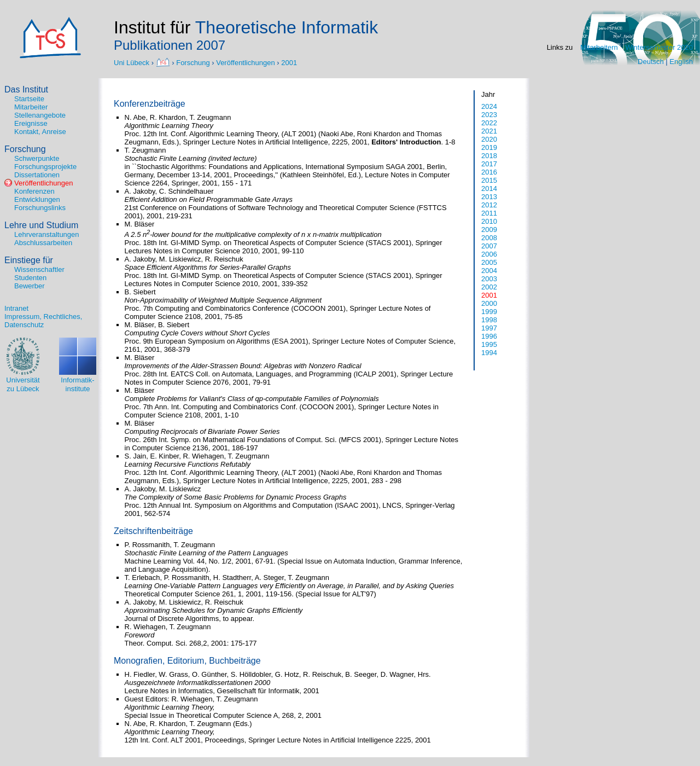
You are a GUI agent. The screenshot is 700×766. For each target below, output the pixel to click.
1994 (489, 353)
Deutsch (651, 62)
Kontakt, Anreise (40, 132)
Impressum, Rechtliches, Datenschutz (43, 321)
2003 (489, 279)
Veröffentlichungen (245, 62)
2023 (489, 115)
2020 (489, 139)
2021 (489, 131)
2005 (489, 262)
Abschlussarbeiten (43, 243)
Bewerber (30, 286)
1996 (489, 336)
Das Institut (26, 89)
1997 (489, 328)
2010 (489, 221)
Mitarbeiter (31, 107)
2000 (489, 303)
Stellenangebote (40, 115)
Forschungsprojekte (45, 167)
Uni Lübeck (133, 62)
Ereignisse (31, 123)
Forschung (193, 62)
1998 (489, 320)
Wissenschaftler (39, 269)
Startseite (29, 99)
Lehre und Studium (41, 225)
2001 (289, 62)
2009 (489, 230)
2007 (489, 246)
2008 (489, 238)
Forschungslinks (40, 208)
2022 (489, 123)
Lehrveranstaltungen (47, 234)
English (681, 62)
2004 (489, 271)
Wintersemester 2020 (659, 47)
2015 (489, 180)
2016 (489, 172)
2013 (489, 197)
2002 (489, 287)
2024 (489, 106)
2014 (489, 188)
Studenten (30, 278)
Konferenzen (34, 191)
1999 (489, 312)
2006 (489, 254)
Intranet (16, 308)
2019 (489, 147)
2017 (489, 164)
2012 (489, 205)
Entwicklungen (37, 199)
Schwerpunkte (37, 158)
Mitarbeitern (599, 47)
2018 (489, 156)
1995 (489, 344)
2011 (489, 213)
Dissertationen (37, 175)
